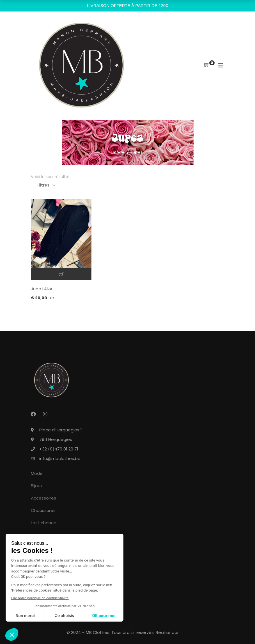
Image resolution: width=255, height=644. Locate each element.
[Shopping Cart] (207, 65)
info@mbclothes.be (60, 458)
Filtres (43, 185)
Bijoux (37, 486)
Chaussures (43, 510)
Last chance (44, 523)
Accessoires (43, 498)
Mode (118, 152)
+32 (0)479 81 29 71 (59, 449)
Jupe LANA (42, 289)
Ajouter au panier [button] (61, 274)
